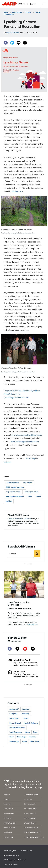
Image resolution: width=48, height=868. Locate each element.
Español (26, 718)
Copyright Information (11, 865)
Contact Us (28, 799)
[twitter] (17, 649)
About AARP (14, 709)
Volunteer (7, 804)
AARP (6, 12)
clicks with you (32, 625)
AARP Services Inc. (30, 809)
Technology (21, 737)
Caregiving (13, 714)
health (38, 496)
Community (25, 714)
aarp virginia (28, 483)
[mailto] (33, 649)
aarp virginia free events (15, 496)
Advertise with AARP (31, 794)
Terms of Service (26, 851)
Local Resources (16, 732)
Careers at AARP (30, 804)
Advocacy (26, 709)
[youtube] (25, 649)
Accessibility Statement (11, 855)
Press (35, 732)
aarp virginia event (31, 492)
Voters (25, 741)
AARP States (17, 12)
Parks (30, 496)
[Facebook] (6, 43)
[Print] (25, 43)
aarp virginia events (13, 492)
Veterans (32, 737)
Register (22, 4)
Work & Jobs (35, 741)
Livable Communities (17, 728)
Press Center (8, 837)
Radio (12, 737)
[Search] (37, 554)
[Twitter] (12, 43)
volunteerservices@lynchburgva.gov (27, 435)
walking (9, 501)
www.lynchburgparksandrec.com (25, 442)
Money (27, 732)
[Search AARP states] (21, 554)
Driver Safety (14, 718)
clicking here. (18, 191)
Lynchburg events (12, 483)
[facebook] (10, 649)
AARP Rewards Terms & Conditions (15, 860)
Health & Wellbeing (31, 723)
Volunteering (14, 741)
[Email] (19, 43)
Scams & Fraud (15, 723)
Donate (6, 799)
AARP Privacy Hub (10, 851)
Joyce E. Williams (13, 32)
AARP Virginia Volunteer (15, 487)
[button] (44, 4)
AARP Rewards (9, 813)
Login (33, 4)
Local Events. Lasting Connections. (18, 603)
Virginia (28, 12)
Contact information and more (19, 519)
